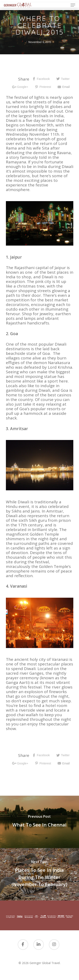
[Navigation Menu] (73, 5)
